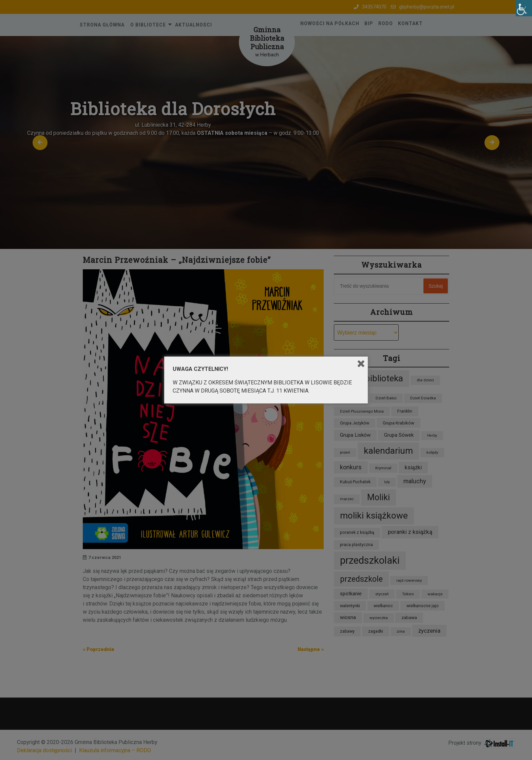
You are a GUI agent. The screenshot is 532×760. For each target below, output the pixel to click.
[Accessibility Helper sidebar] (524, 8)
